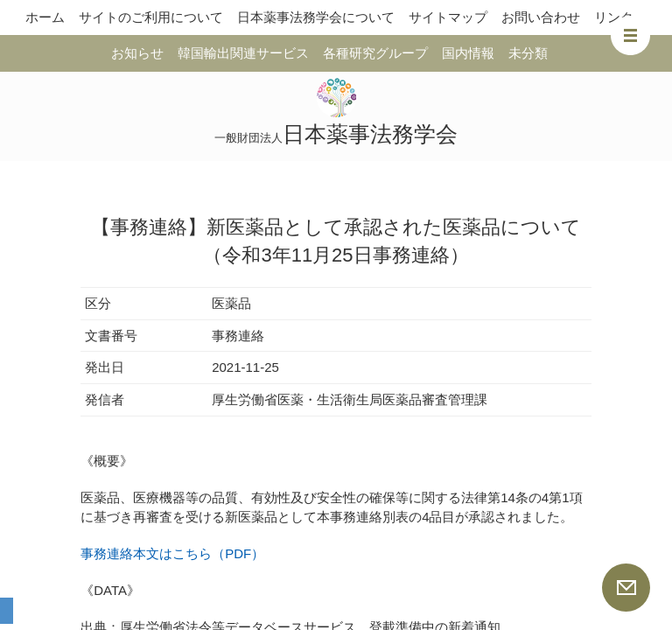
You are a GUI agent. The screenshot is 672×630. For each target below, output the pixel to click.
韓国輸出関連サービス (243, 53)
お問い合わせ (541, 17)
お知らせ (137, 53)
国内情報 (468, 53)
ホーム (45, 17)
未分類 (528, 53)
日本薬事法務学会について (316, 17)
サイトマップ (448, 17)
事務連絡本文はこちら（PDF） (172, 553)
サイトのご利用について (151, 17)
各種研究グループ (375, 53)
